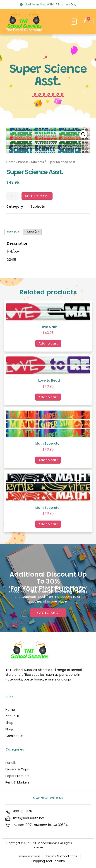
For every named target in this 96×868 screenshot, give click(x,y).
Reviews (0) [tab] (32, 232)
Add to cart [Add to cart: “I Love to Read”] (48, 397)
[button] (74, 22)
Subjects (38, 162)
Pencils (23, 162)
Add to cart (37, 196)
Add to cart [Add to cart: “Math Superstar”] (48, 460)
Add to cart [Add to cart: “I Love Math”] (48, 343)
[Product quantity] (13, 196)
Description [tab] (14, 232)
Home (11, 162)
